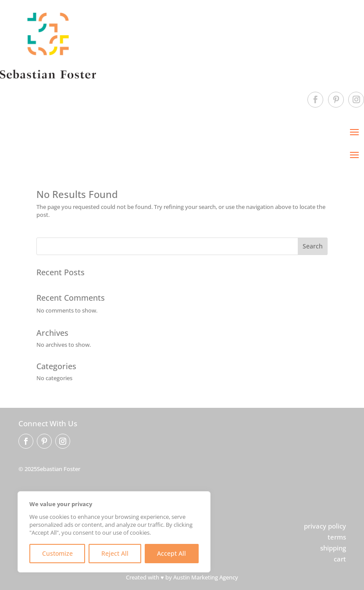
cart (340, 559)
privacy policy (325, 526)
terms (337, 537)
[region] (114, 532)
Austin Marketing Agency (206, 577)
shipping (333, 548)
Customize (57, 553)
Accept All (171, 553)
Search (313, 246)
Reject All (115, 553)
